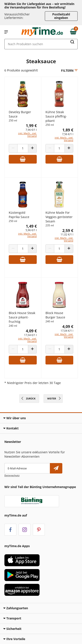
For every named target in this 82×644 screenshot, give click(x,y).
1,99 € (31, 126)
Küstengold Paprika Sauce (19, 215)
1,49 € (31, 226)
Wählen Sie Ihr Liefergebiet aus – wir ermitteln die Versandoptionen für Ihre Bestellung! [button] (39, 6)
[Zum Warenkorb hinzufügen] (23, 159)
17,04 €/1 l (30, 335)
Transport (12, 618)
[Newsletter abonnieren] (56, 468)
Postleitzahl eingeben (61, 16)
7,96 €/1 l (31, 130)
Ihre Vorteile (14, 639)
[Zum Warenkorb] (74, 32)
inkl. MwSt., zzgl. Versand (27, 135)
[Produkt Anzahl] (23, 148)
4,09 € (31, 331)
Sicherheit (12, 629)
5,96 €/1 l (31, 230)
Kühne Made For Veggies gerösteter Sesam (59, 217)
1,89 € (68, 130)
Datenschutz (12, 475)
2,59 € (68, 230)
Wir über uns (15, 418)
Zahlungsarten (16, 608)
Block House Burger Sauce (55, 315)
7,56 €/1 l (68, 134)
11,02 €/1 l (67, 234)
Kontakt (11, 428)
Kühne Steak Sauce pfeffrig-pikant (56, 116)
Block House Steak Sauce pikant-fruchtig (22, 317)
